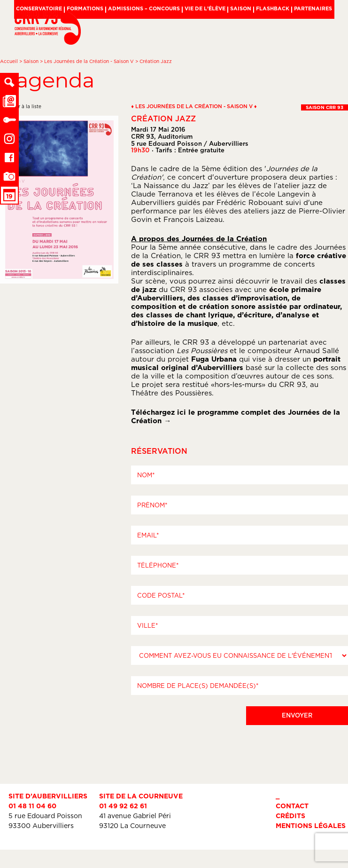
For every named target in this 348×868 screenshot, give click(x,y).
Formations (85, 8)
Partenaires (313, 8)
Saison (241, 8)
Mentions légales (311, 825)
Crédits (290, 816)
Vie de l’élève (205, 8)
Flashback (273, 8)
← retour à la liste (21, 107)
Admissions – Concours (144, 8)
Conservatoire (39, 8)
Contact (292, 806)
